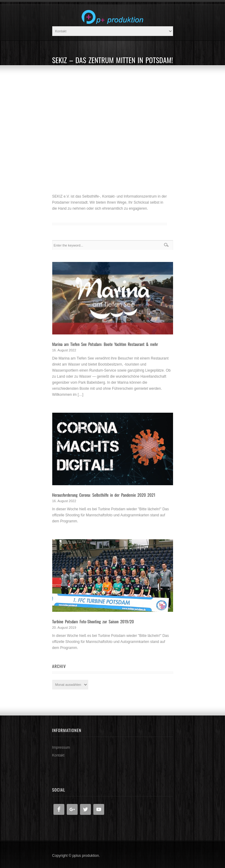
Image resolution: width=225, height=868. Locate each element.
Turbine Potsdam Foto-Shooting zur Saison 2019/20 (93, 621)
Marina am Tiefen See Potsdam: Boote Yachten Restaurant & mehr (105, 344)
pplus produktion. (86, 856)
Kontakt (58, 755)
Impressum (61, 747)
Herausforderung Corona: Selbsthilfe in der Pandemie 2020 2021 (104, 495)
